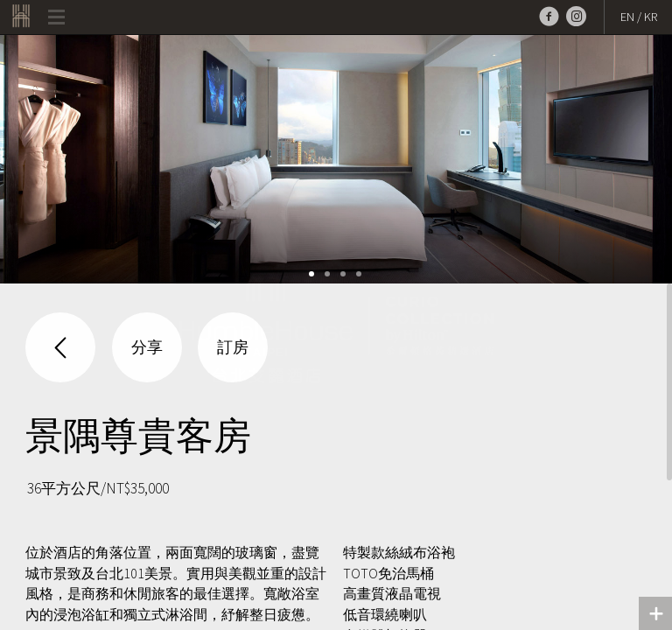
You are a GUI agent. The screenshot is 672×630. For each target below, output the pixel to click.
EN (627, 17)
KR (651, 17)
